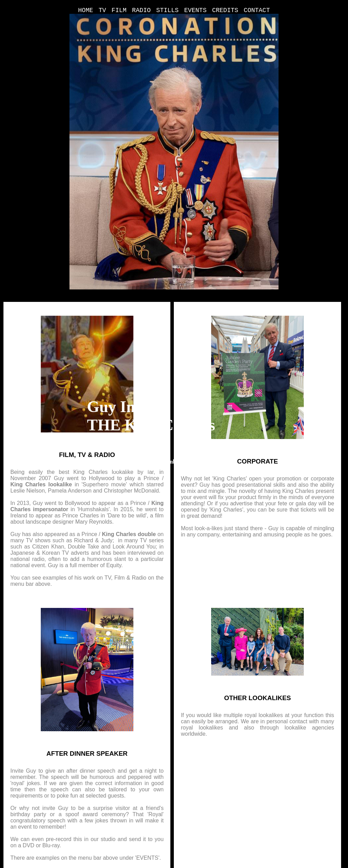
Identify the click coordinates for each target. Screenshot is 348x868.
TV (102, 10)
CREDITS (225, 10)
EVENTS (195, 10)
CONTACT (257, 10)
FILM (119, 10)
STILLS (167, 10)
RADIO (141, 10)
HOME (86, 10)
